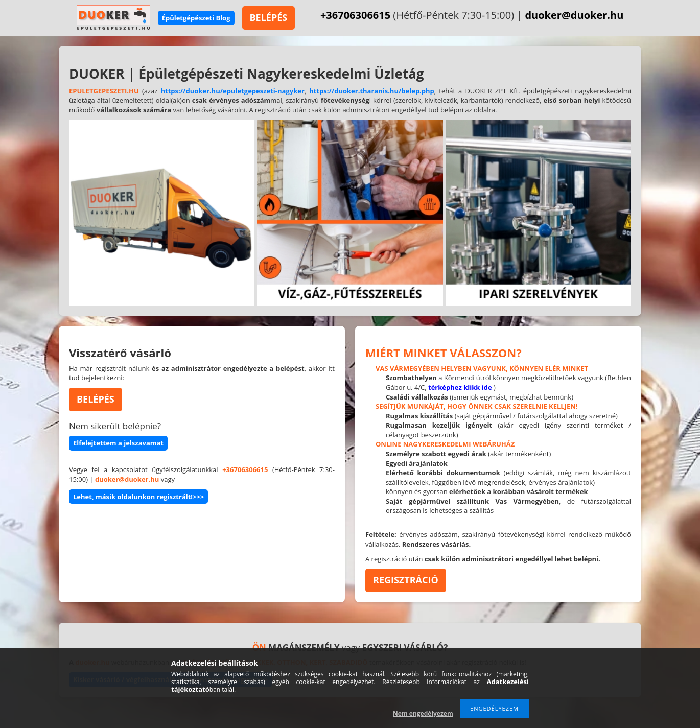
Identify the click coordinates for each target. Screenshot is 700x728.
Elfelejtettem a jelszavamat (118, 443)
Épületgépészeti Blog (196, 18)
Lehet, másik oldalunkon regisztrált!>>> (138, 497)
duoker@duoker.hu (574, 15)
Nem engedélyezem (423, 713)
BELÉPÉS (269, 17)
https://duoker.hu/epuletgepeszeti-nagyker (232, 91)
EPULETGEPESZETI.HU (104, 91)
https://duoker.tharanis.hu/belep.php (372, 91)
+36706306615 (355, 15)
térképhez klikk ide (460, 387)
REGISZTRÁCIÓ (406, 580)
